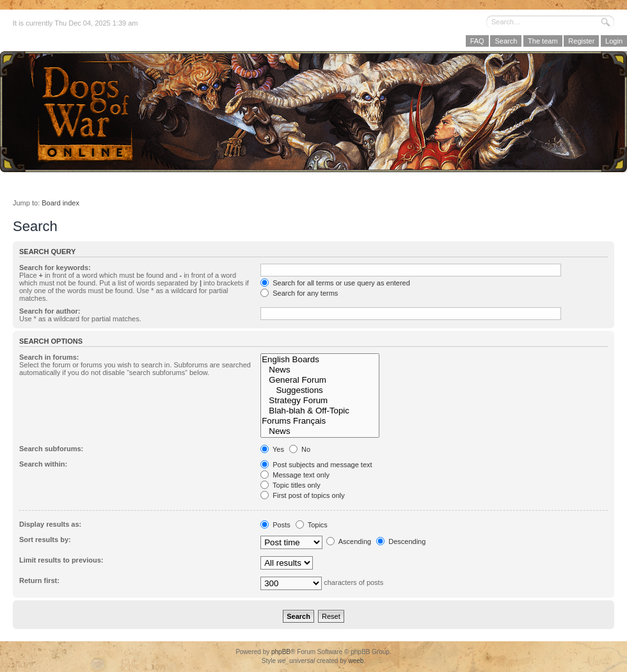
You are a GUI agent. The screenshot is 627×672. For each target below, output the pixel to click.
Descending (401, 541)
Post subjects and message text (316, 465)
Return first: (39, 580)
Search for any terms (299, 293)
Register (581, 41)
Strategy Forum (320, 401)
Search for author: (50, 311)
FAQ (477, 41)
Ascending (349, 541)
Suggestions (320, 390)
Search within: (43, 464)
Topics (312, 525)
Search (506, 41)
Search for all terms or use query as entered (335, 283)
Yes (272, 449)
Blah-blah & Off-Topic (320, 411)
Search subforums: (51, 449)
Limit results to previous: (61, 560)
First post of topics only (303, 495)
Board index (60, 203)
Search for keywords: (55, 268)
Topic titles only (290, 485)
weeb (356, 661)
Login (614, 41)
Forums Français (320, 421)
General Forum (320, 380)
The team (543, 41)
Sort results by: (45, 540)
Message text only (295, 475)
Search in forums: (49, 357)
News (320, 370)
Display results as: (50, 524)
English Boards (320, 360)
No (300, 449)
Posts (275, 525)
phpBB (281, 652)
